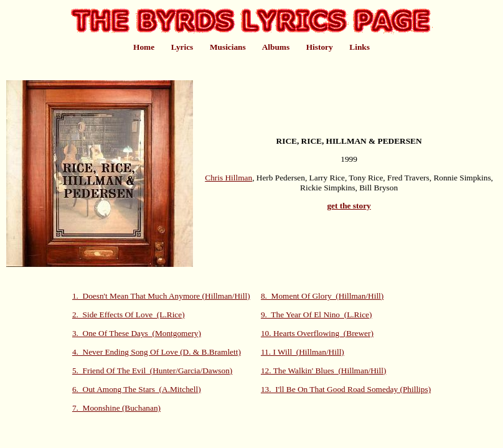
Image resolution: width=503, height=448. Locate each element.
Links (360, 47)
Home (144, 47)
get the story (349, 206)
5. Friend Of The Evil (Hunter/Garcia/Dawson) (152, 371)
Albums (276, 47)
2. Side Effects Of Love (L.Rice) (129, 315)
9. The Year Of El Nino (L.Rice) (317, 315)
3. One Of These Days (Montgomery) (137, 333)
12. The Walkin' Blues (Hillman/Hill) (323, 371)
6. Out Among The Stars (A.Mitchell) (137, 389)
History (320, 47)
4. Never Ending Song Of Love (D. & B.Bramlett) (157, 352)
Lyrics (182, 47)
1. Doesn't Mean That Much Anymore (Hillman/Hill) (161, 296)
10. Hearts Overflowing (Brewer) (317, 333)
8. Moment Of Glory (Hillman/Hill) (322, 296)
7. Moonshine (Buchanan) (116, 408)
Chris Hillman (228, 178)
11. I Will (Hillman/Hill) (303, 352)
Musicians (228, 47)
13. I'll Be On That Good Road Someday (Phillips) (346, 389)
